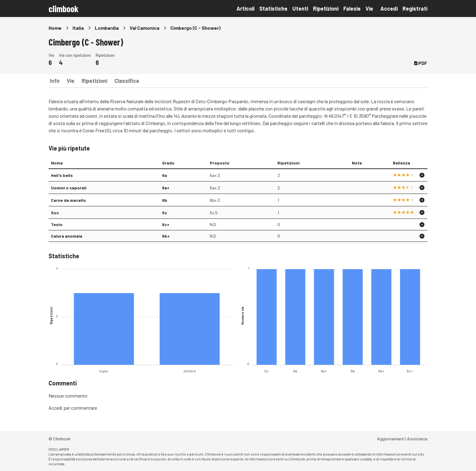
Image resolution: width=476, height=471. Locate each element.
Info (55, 81)
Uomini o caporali (69, 188)
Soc (55, 213)
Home (55, 28)
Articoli (245, 8)
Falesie (352, 8)
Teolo (57, 224)
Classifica (127, 81)
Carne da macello (68, 200)
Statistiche (273, 8)
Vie (369, 8)
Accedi (389, 8)
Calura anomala (67, 236)
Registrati (415, 8)
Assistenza (417, 439)
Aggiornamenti (391, 439)
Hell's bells (62, 175)
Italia (78, 28)
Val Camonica (144, 28)
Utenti (300, 8)
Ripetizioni (326, 8)
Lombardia (107, 28)
